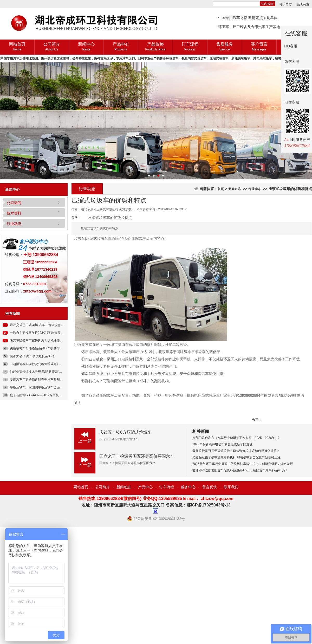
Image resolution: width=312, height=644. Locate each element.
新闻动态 (124, 487)
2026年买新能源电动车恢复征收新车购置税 (222, 444)
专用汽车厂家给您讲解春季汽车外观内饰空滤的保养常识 (49, 380)
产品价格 (155, 47)
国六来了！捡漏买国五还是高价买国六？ (137, 456)
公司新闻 (14, 203)
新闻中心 (86, 47)
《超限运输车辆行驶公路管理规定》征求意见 (41, 364)
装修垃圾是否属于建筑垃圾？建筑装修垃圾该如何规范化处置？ (236, 451)
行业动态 (14, 224)
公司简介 (52, 47)
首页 (221, 189)
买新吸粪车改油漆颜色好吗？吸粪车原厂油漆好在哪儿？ (49, 348)
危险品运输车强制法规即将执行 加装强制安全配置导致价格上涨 (236, 457)
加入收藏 (303, 5)
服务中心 (188, 487)
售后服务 (225, 47)
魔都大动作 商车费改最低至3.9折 (33, 356)
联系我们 (231, 487)
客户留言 (259, 47)
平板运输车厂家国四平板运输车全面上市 (38, 387)
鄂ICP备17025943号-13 (209, 505)
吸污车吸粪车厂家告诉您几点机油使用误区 (40, 341)
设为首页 (285, 5)
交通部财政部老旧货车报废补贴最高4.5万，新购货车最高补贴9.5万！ (240, 470)
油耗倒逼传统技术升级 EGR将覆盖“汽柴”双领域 (43, 372)
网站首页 (17, 47)
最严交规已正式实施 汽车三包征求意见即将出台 (43, 325)
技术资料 (14, 213)
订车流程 (190, 47)
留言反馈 (210, 487)
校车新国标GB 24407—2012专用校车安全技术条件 (45, 395)
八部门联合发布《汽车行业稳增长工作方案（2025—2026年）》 (237, 438)
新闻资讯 (235, 189)
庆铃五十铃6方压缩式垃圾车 (125, 432)
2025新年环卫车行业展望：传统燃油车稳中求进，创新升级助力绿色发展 (243, 464)
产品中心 (121, 47)
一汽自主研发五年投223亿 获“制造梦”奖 (37, 333)
